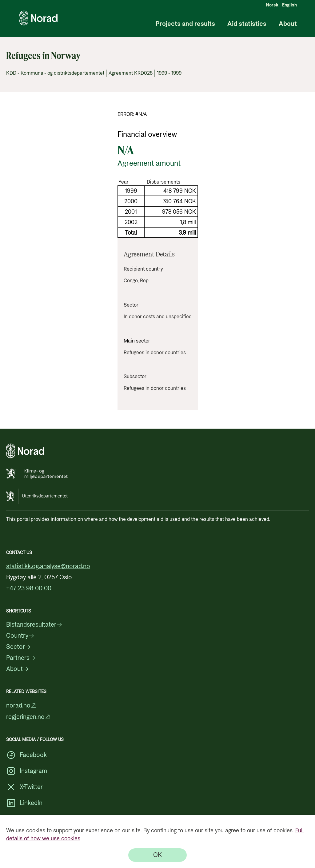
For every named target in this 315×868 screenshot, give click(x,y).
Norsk (272, 5)
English (289, 5)
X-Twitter (24, 787)
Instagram (27, 771)
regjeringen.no (28, 717)
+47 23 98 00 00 (29, 589)
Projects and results (185, 24)
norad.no (21, 705)
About (288, 24)
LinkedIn (24, 803)
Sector (19, 647)
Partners (21, 658)
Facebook (26, 755)
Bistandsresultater (34, 625)
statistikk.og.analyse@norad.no (48, 566)
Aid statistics (247, 24)
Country (20, 636)
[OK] (157, 855)
